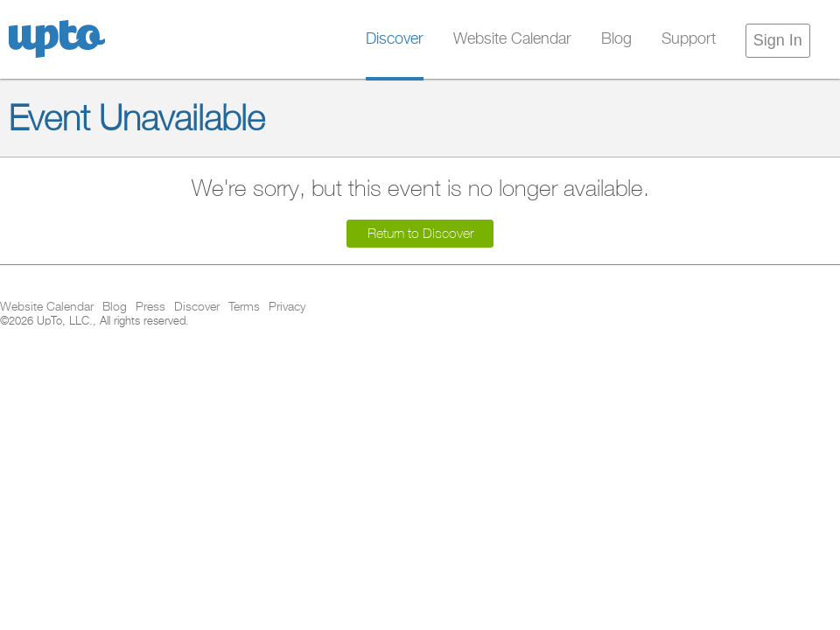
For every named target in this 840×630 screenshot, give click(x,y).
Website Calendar (512, 39)
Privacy (287, 307)
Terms (244, 307)
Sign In (778, 40)
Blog (616, 39)
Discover (395, 39)
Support (689, 39)
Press (150, 307)
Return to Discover (420, 233)
